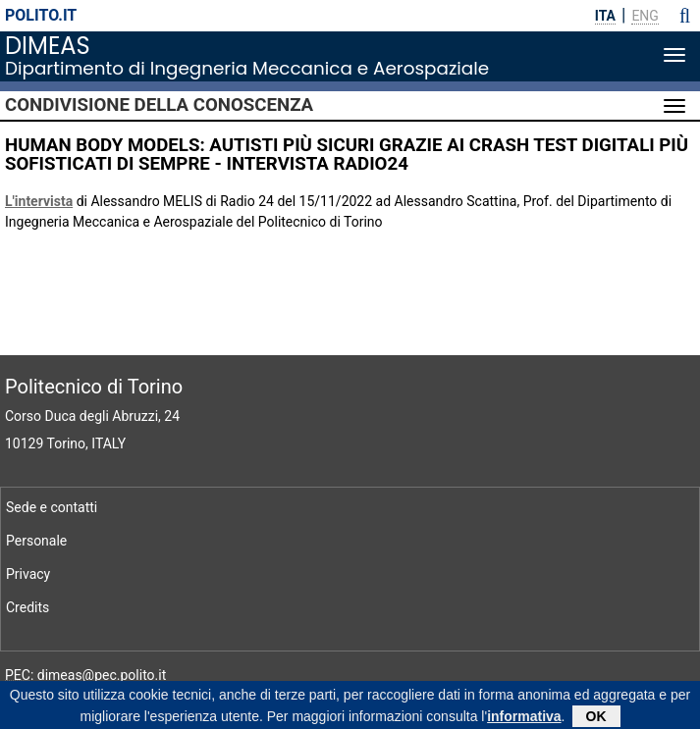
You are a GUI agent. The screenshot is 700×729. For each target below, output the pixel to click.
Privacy (28, 574)
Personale (36, 541)
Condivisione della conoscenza (159, 105)
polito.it (41, 15)
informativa (524, 718)
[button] (685, 16)
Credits (27, 607)
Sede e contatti (52, 507)
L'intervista (39, 201)
